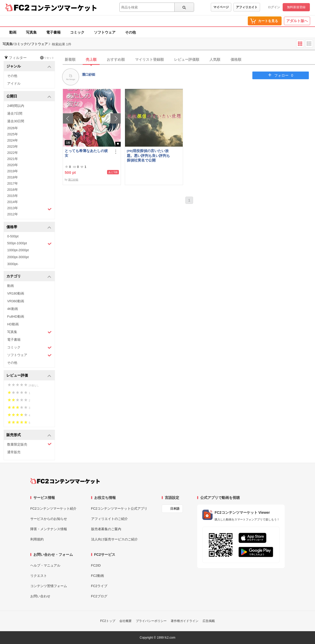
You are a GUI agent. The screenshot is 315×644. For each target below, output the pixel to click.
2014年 (13, 202)
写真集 (31, 32)
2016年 (13, 190)
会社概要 (126, 621)
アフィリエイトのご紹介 (109, 519)
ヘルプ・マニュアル (45, 565)
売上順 (91, 59)
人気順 (215, 59)
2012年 (13, 214)
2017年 (13, 183)
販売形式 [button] (29, 435)
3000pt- (13, 264)
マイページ (221, 7)
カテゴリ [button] (29, 276)
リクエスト (39, 576)
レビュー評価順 (187, 59)
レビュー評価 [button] (29, 376)
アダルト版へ (297, 21)
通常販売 (14, 452)
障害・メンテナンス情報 (49, 529)
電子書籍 (53, 32)
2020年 (13, 165)
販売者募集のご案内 (106, 529)
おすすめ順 (116, 59)
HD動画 (13, 324)
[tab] (189, 60)
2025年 (13, 134)
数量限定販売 (29, 444)
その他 (130, 32)
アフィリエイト (247, 7)
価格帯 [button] (29, 227)
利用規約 (37, 539)
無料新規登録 (296, 7)
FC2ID (96, 565)
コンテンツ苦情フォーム (49, 586)
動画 (13, 32)
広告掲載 (209, 621)
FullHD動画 (16, 316)
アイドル (14, 83)
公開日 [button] (29, 97)
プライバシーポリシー (151, 621)
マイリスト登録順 (149, 59)
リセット (47, 58)
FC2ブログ (99, 596)
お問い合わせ (40, 596)
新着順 (70, 59)
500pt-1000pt (29, 244)
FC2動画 (98, 576)
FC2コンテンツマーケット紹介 (54, 509)
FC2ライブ (99, 586)
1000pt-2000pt (18, 250)
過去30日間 (16, 121)
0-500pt (13, 236)
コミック (77, 32)
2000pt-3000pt (18, 257)
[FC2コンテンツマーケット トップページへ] (65, 481)
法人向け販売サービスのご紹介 (114, 539)
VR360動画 (16, 301)
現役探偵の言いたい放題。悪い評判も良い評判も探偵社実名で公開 (148, 155)
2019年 (13, 171)
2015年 (13, 196)
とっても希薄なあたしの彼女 (86, 153)
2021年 (13, 159)
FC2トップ (108, 621)
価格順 (236, 59)
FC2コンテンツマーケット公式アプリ (119, 509)
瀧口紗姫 (89, 74)
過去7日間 (15, 113)
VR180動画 (16, 293)
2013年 (29, 209)
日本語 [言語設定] (175, 509)
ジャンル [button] (29, 67)
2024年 (13, 140)
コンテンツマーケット (64, 8)
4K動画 (13, 309)
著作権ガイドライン (185, 621)
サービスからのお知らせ (49, 519)
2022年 (13, 153)
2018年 (13, 177)
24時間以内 (16, 106)
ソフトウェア (105, 32)
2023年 (13, 147)
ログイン (274, 7)
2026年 (13, 128)
